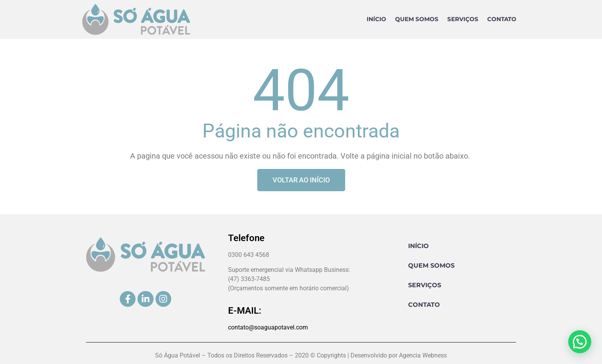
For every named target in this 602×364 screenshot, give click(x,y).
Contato (502, 19)
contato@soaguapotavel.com (268, 327)
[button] (580, 342)
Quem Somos (417, 19)
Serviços (463, 19)
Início (376, 19)
